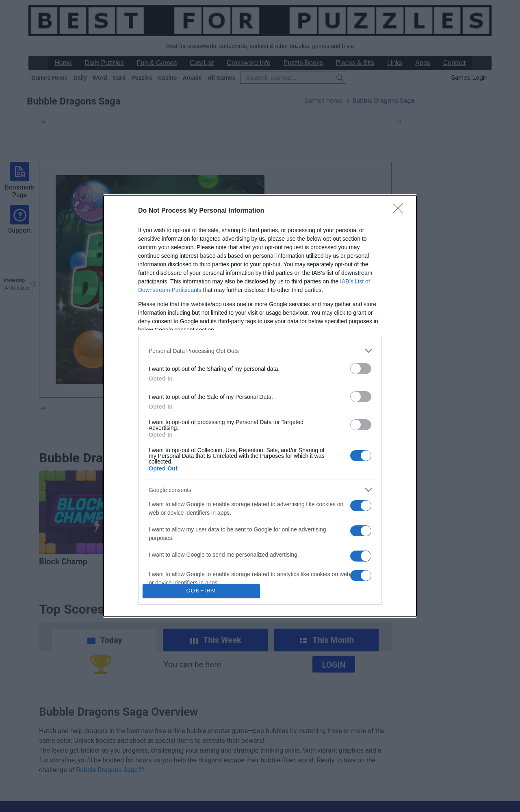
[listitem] (260, 351)
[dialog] (260, 406)
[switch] (361, 369)
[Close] (401, 211)
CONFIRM (201, 591)
